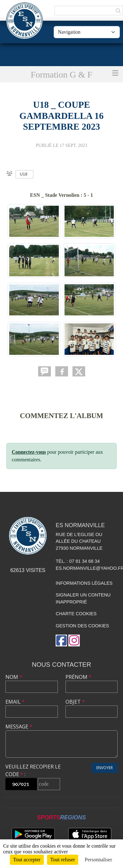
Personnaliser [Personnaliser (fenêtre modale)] (99, 860)
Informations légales (84, 583)
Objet (75, 702)
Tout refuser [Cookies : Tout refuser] (63, 860)
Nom (14, 677)
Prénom (79, 677)
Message (19, 727)
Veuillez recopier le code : (33, 770)
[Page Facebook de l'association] (61, 641)
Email (15, 702)
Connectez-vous (29, 452)
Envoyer (105, 768)
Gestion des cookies (82, 626)
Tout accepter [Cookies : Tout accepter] (27, 860)
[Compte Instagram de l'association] (74, 641)
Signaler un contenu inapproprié (83, 598)
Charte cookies (76, 614)
